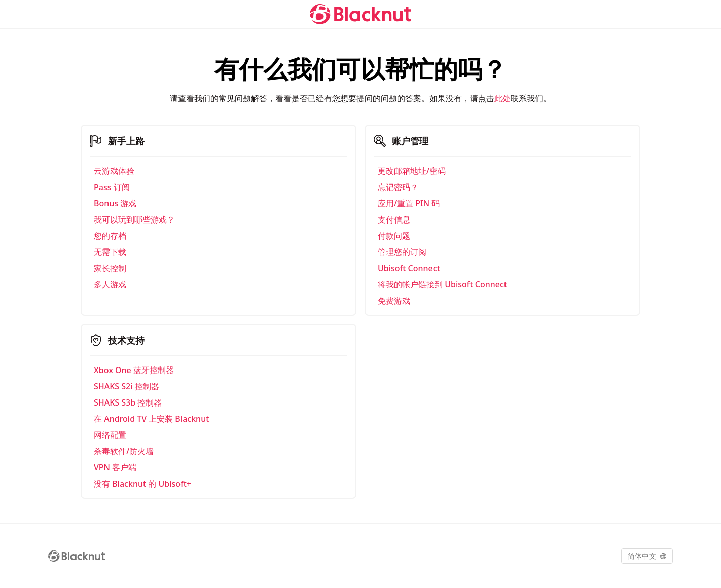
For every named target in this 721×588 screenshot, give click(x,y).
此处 (502, 98)
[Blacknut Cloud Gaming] (360, 14)
